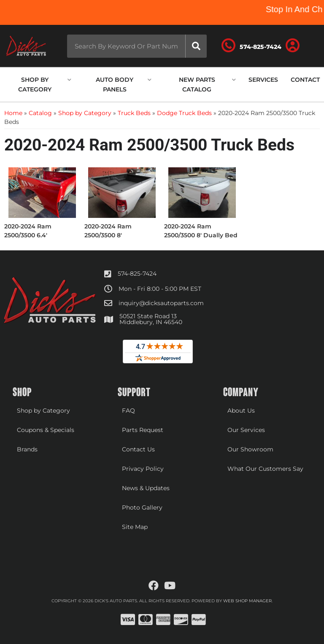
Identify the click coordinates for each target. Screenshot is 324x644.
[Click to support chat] (251, 46)
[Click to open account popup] (293, 46)
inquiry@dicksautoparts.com (161, 303)
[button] (137, 46)
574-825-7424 (137, 274)
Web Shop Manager (247, 601)
